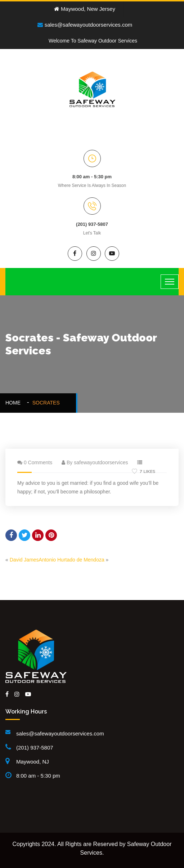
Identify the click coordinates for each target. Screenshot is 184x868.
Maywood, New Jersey (85, 9)
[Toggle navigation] (170, 282)
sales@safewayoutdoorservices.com (85, 25)
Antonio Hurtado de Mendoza (72, 560)
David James (24, 560)
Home (14, 403)
